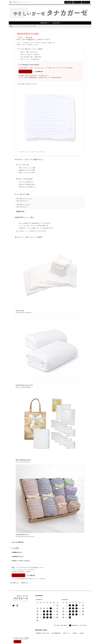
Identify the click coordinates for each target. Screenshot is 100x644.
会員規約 (75, 633)
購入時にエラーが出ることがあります (21, 561)
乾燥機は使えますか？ (18, 552)
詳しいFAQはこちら (15, 583)
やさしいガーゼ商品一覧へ (18, 542)
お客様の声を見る (20, 211)
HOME (11, 26)
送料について (67, 633)
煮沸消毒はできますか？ (18, 557)
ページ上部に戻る (31, 575)
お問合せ (82, 633)
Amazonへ (17, 642)
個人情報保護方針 (56, 633)
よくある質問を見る (38, 71)
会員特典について (25, 583)
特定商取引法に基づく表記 (42, 633)
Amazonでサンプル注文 (25, 71)
